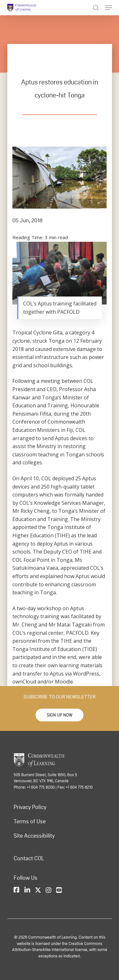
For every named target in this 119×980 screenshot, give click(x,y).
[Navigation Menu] (109, 8)
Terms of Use (30, 821)
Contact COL (29, 858)
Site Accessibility (34, 836)
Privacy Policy (30, 807)
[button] (60, 715)
